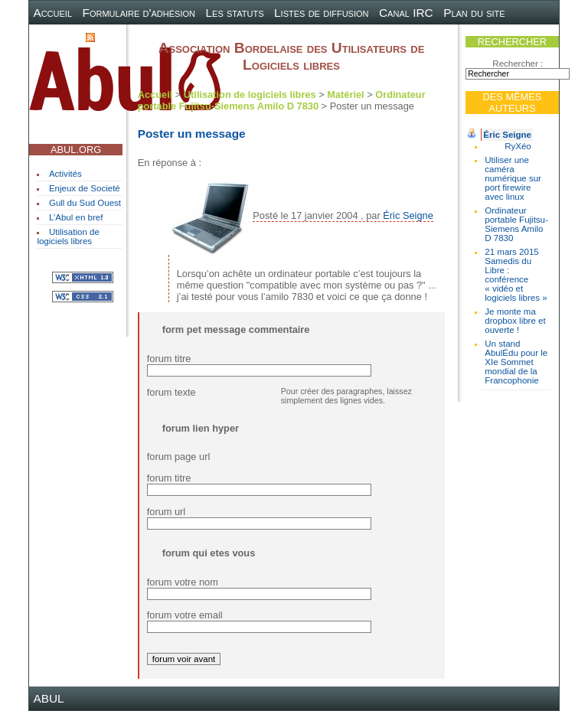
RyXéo (518, 146)
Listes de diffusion (321, 13)
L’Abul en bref (76, 217)
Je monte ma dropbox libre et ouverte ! (515, 321)
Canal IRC (406, 13)
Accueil (52, 13)
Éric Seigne (507, 135)
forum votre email (185, 615)
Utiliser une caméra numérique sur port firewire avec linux (513, 178)
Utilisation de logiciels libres (68, 236)
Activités (65, 174)
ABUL (48, 698)
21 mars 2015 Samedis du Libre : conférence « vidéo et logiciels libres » (516, 275)
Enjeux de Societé (85, 188)
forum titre (169, 359)
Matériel (345, 95)
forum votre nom (183, 582)
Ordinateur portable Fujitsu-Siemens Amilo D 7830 (516, 224)
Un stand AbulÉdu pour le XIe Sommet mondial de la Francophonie (516, 362)
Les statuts (235, 13)
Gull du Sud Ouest (85, 203)
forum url (167, 512)
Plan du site (474, 13)
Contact (54, 36)
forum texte (171, 392)
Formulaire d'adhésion (139, 13)
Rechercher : (518, 64)
